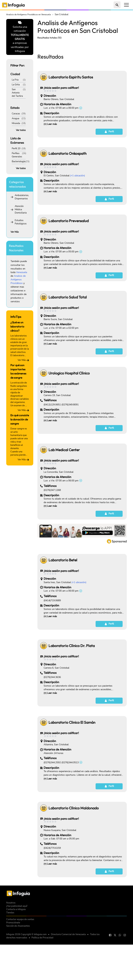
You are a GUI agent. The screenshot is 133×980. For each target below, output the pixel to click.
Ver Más (15, 232)
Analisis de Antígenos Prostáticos (18, 280)
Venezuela (22, 272)
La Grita (16, 85)
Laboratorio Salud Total (68, 345)
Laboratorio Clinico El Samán (72, 771)
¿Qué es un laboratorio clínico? (17, 326)
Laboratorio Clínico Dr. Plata (72, 694)
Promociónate (13, 971)
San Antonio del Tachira (17, 93)
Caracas (16, 114)
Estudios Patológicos (21, 222)
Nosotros (11, 951)
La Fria (15, 80)
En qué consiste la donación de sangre (20, 419)
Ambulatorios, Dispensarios (22, 197)
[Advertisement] (82, 68)
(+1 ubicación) (77, 224)
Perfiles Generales (17, 155)
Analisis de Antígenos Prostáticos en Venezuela (28, 15)
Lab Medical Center (64, 498)
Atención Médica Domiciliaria (21, 209)
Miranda (16, 123)
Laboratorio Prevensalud (69, 269)
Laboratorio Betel (63, 608)
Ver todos (21, 130)
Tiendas (10, 961)
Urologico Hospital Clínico (69, 421)
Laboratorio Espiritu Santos (71, 125)
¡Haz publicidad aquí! (17, 954)
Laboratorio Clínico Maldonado (74, 856)
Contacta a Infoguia (16, 958)
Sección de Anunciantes (18, 974)
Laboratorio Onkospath (67, 202)
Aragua (15, 118)
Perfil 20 (16, 148)
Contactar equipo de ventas (20, 968)
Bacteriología (19, 161)
